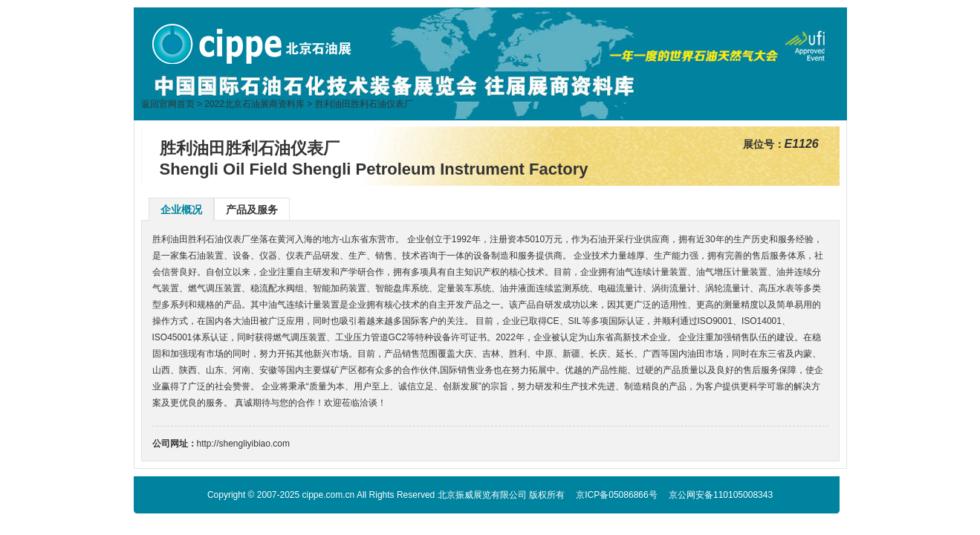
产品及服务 (252, 210)
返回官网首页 (168, 104)
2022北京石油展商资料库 (254, 104)
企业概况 (181, 210)
